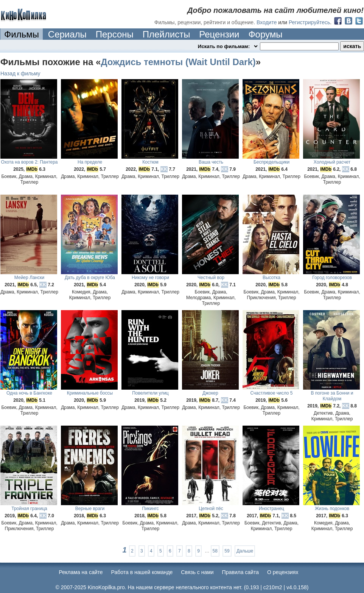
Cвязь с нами (197, 572)
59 (227, 551)
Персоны (115, 34)
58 (215, 551)
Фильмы (22, 34)
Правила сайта (240, 572)
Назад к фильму (20, 73)
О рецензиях (283, 572)
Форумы (265, 34)
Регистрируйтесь (309, 22)
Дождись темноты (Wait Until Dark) (178, 62)
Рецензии (219, 34)
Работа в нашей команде (142, 572)
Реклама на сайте (81, 572)
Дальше (245, 551)
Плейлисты (166, 34)
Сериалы (67, 34)
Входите (267, 22)
